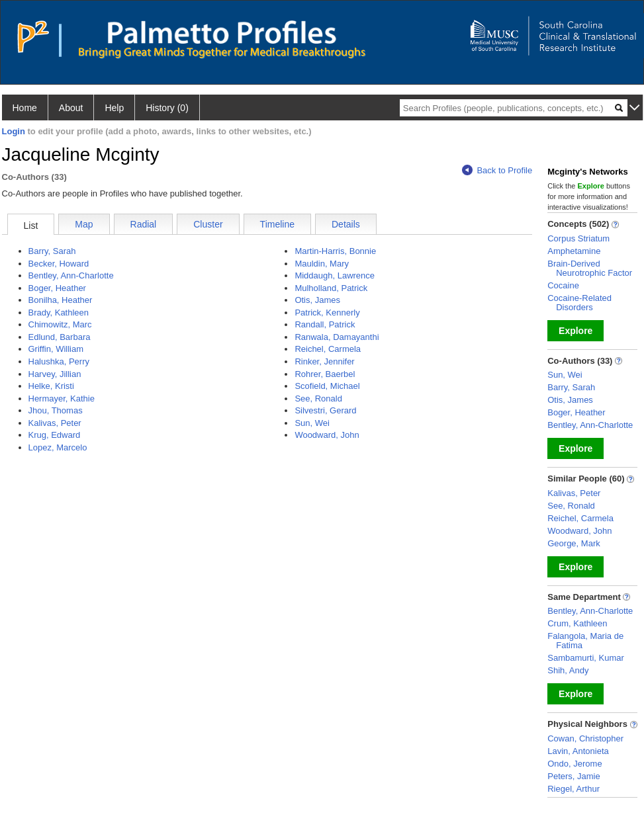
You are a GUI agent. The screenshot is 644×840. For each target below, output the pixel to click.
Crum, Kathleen (577, 623)
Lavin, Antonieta (578, 751)
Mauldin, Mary (322, 264)
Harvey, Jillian (55, 374)
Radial (144, 224)
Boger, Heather (57, 288)
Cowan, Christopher (585, 738)
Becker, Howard (59, 264)
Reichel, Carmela (328, 349)
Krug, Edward (55, 435)
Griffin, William (56, 349)
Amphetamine (574, 251)
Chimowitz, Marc (60, 324)
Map (84, 224)
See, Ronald (318, 399)
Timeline (277, 224)
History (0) (167, 108)
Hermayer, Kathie (62, 399)
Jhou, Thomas (56, 410)
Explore (575, 331)
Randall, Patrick (325, 324)
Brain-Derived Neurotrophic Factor (590, 268)
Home (25, 108)
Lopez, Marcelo (58, 447)
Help (114, 108)
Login (14, 131)
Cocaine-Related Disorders (579, 303)
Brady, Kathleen (59, 313)
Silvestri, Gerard (325, 410)
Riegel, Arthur (574, 789)
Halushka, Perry (59, 361)
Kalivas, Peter (55, 423)
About (71, 108)
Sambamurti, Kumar (586, 658)
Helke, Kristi (51, 386)
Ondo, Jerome (575, 764)
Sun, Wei (312, 423)
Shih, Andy (568, 670)
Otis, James (317, 300)
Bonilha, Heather (61, 300)
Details (346, 224)
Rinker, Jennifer (324, 361)
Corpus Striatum (578, 238)
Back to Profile (497, 170)
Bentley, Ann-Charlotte (71, 275)
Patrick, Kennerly (327, 313)
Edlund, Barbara (60, 337)
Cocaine (563, 285)
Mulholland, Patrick (331, 288)
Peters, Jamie (574, 776)
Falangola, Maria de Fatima (585, 641)
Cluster (208, 224)
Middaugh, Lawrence (335, 275)
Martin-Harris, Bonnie (335, 251)
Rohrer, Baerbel (325, 374)
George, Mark (574, 543)
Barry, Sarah (52, 251)
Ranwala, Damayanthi (337, 337)
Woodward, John (327, 435)
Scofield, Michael (327, 386)
